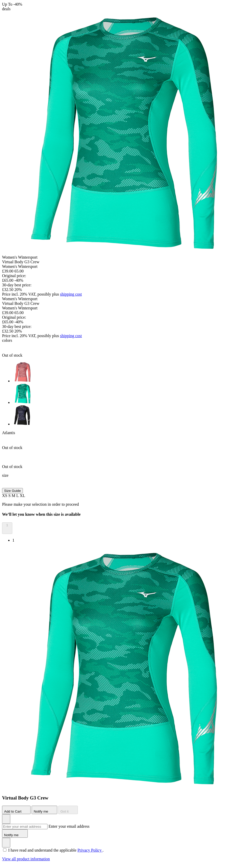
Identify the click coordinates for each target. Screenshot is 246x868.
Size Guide (12, 491)
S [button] (10, 496)
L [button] (18, 496)
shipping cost (71, 294)
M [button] (14, 496)
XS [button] (5, 496)
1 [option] (13, 540)
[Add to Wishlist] (6, 819)
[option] (128, 373)
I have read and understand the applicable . (56, 850)
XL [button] (22, 496)
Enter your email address (69, 826)
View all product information (26, 859)
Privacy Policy (90, 850)
